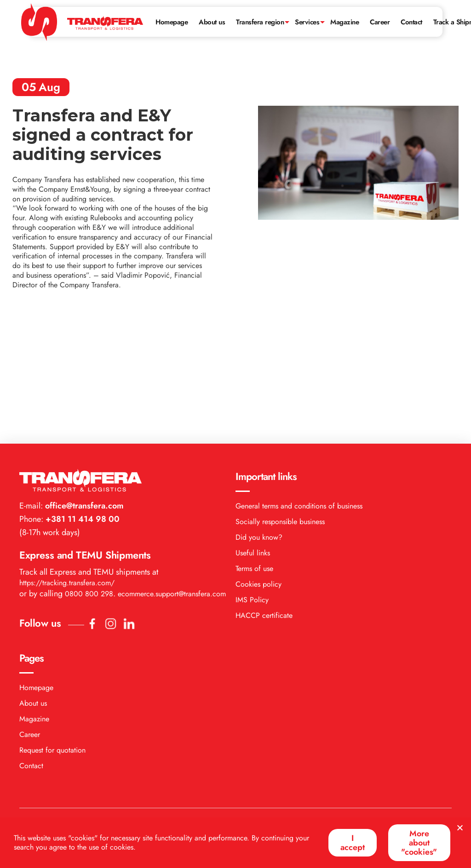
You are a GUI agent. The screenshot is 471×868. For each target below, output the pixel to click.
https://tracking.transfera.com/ (67, 461)
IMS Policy (252, 478)
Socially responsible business (280, 400)
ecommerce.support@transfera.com (172, 472)
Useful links (253, 431)
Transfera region (260, 22)
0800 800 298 (89, 472)
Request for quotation (52, 629)
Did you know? (259, 416)
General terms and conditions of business (299, 385)
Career (380, 22)
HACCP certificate (264, 494)
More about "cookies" (419, 843)
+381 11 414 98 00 (81, 398)
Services (307, 22)
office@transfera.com (83, 384)
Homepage (172, 22)
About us (212, 22)
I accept (353, 843)
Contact (411, 22)
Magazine (345, 22)
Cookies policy (258, 463)
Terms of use (254, 447)
